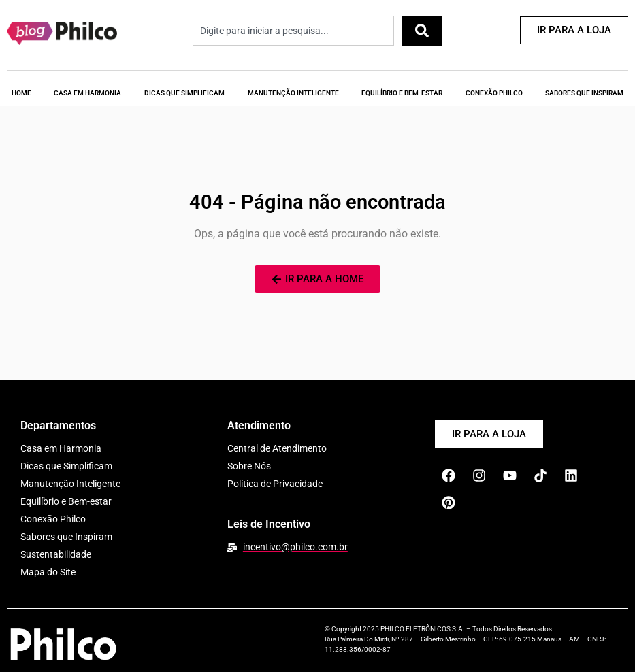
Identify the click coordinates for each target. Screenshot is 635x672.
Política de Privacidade (275, 484)
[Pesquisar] (422, 31)
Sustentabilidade (56, 554)
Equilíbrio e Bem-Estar (402, 93)
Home (21, 93)
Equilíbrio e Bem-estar (66, 501)
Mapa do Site (48, 572)
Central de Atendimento (277, 448)
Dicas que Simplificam (184, 93)
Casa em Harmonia (87, 93)
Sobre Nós (249, 466)
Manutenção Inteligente (293, 93)
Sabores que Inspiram (66, 537)
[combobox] (293, 31)
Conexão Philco (494, 93)
